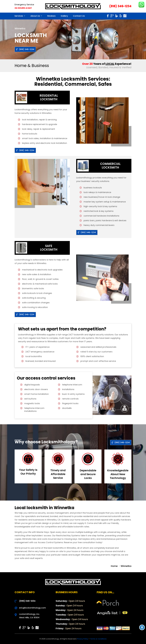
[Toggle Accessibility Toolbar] (142, 627)
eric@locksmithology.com (33, 608)
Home (115, 566)
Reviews (51, 16)
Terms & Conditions (98, 639)
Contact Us (79, 16)
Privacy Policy (83, 639)
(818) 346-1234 (120, 6)
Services (19, 16)
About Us (35, 16)
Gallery (64, 16)
